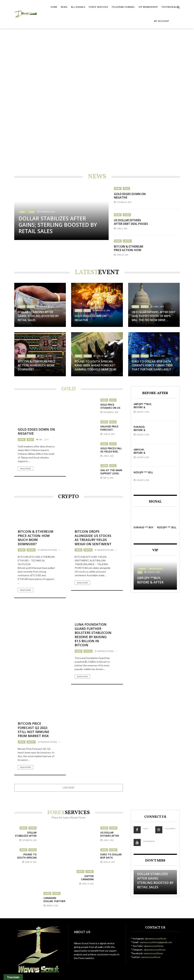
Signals (142, 568)
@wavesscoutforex (156, 938)
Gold (126, 188)
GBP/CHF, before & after (139, 453)
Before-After (156, 568)
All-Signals (78, 7)
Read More (26, 469)
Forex (31, 212)
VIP (140, 572)
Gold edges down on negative (130, 196)
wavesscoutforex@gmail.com (156, 942)
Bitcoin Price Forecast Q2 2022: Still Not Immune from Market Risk (34, 730)
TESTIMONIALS (170, 7)
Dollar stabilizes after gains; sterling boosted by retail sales (58, 225)
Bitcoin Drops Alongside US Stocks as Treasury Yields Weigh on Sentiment (93, 538)
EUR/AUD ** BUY (143, 527)
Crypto (127, 241)
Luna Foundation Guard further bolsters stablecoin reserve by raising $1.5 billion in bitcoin (93, 635)
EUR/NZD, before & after (139, 430)
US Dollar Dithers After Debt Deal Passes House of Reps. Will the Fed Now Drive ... (131, 226)
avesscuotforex (155, 946)
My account (162, 21)
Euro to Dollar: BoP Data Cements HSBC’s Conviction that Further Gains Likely (152, 365)
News (64, 7)
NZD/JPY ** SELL (143, 472)
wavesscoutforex (49, 550)
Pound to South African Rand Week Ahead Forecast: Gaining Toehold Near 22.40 (95, 365)
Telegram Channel (123, 7)
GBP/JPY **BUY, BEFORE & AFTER (143, 407)
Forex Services (98, 7)
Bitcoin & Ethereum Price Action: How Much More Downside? (131, 250)
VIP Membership (148, 7)
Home (54, 7)
